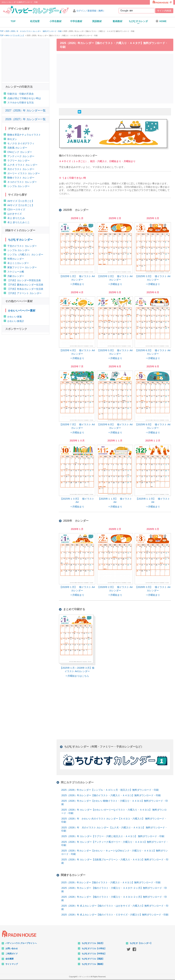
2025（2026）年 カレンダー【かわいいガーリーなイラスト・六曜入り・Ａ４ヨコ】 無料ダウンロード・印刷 (114, 811)
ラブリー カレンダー (18, 161)
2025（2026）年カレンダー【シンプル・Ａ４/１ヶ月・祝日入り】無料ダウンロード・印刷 (110, 790)
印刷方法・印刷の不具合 (21, 94)
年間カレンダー (16, 259)
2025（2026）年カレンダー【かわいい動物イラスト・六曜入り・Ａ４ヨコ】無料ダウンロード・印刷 (115, 803)
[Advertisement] (116, 78)
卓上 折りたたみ (16, 218)
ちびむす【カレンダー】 (141, 943)
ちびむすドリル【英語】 (93, 959)
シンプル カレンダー (18, 186)
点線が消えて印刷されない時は (24, 98)
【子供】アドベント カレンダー (24, 293)
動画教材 (118, 21)
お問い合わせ (12, 949)
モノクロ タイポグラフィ (21, 143)
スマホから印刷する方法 (21, 103)
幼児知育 (35, 21)
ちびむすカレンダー (138, 22)
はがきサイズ (15, 214)
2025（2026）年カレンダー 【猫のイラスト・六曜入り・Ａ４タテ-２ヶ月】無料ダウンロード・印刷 (114, 890)
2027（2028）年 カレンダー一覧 (25, 110)
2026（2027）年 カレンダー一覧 (25, 119)
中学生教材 (76, 21)
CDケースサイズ (16, 209)
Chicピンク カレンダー (20, 152)
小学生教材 (56, 21)
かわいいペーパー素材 (22, 311)
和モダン (12, 139)
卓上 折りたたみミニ (18, 222)
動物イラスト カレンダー (21, 178)
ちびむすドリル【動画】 (93, 964)
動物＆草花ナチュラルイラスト (24, 135)
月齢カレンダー (16, 276)
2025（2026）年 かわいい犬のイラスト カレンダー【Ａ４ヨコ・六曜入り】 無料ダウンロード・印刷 (114, 820)
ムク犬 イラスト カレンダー (22, 165)
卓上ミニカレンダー (18, 263)
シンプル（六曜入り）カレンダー (25, 254)
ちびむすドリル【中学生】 (94, 954)
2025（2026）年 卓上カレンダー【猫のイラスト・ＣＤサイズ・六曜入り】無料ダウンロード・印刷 (115, 915)
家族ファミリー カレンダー (22, 267)
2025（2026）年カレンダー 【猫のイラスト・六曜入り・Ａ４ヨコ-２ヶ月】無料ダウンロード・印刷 (114, 899)
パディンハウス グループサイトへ (21, 943)
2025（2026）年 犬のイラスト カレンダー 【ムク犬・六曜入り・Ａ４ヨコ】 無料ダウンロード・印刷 (114, 829)
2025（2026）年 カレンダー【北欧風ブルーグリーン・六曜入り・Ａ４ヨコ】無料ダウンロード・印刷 (115, 861)
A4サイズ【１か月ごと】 (15, 36)
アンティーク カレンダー (21, 156)
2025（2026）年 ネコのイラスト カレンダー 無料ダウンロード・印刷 (33, 31)
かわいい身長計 (16, 321)
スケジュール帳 (16, 272)
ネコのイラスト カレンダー (22, 182)
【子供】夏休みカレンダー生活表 (25, 285)
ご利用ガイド (12, 954)
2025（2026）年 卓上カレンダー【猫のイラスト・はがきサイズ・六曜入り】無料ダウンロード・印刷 (115, 907)
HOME (161, 21)
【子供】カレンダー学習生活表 (24, 280)
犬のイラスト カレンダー (21, 169)
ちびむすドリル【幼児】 (93, 943)
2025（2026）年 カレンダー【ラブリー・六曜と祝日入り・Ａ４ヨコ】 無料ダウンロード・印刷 (113, 836)
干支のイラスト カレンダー (22, 246)
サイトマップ (12, 964)
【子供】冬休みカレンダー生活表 (25, 289)
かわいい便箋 (15, 317)
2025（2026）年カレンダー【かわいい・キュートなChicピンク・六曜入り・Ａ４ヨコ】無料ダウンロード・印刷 (115, 852)
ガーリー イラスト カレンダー (24, 173)
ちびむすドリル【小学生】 (94, 949)
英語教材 (97, 21)
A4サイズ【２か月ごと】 (21, 205)
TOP (13, 21)
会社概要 (10, 959)
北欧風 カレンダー (17, 148)
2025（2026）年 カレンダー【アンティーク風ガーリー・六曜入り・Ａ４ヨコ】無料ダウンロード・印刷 (115, 844)
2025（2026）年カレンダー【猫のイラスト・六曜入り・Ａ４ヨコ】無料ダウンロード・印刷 (111, 795)
